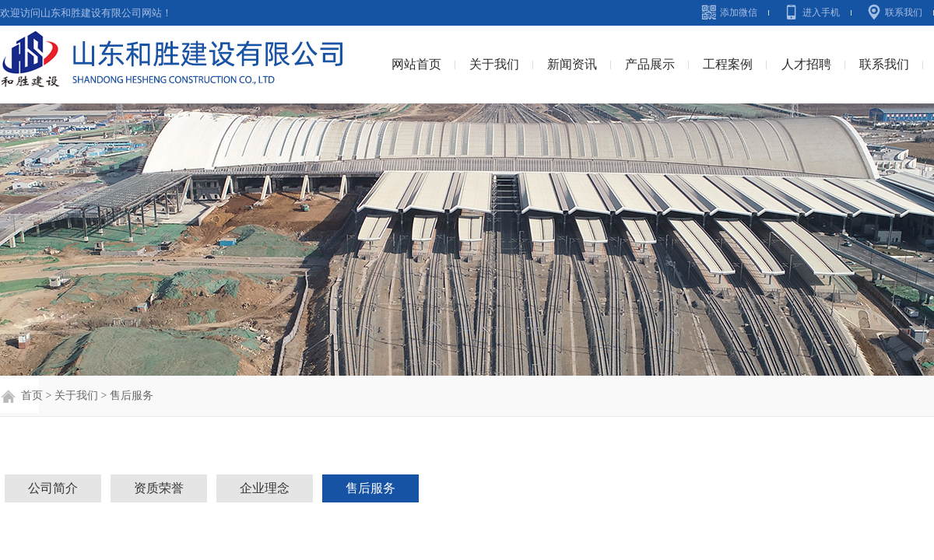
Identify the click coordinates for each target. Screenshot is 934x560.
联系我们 (904, 12)
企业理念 (265, 488)
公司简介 (53, 488)
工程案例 (728, 64)
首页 (31, 395)
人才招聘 (806, 64)
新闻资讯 (572, 64)
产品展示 (650, 64)
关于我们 (494, 64)
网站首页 (416, 64)
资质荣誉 (159, 488)
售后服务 (132, 395)
